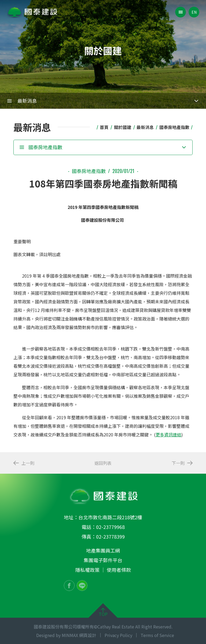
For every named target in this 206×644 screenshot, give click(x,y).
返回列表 (103, 463)
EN (194, 12)
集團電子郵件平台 (103, 560)
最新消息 (145, 127)
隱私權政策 (87, 570)
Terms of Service (157, 635)
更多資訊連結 (168, 435)
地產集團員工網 (103, 550)
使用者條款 (119, 570)
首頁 (104, 127)
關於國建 (123, 127)
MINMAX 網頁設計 (79, 635)
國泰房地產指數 (174, 127)
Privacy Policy (118, 635)
